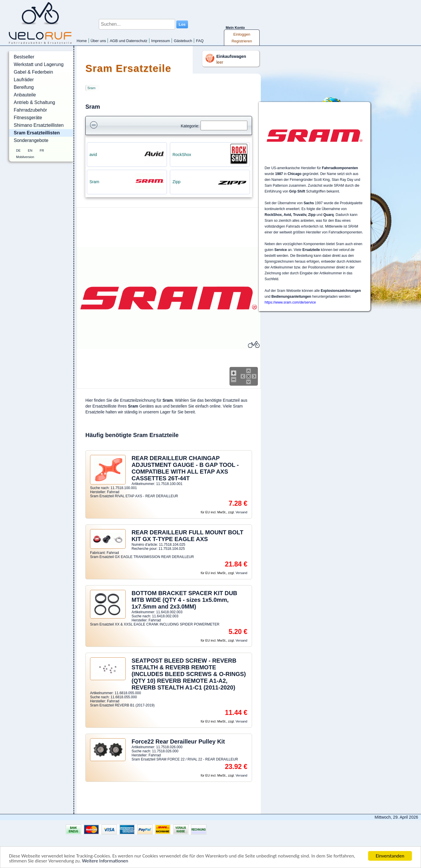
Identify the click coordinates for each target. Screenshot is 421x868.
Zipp (176, 182)
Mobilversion (25, 157)
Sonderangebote (31, 140)
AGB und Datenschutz (128, 41)
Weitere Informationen (105, 861)
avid (93, 155)
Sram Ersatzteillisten (37, 133)
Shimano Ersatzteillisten (39, 125)
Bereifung (24, 87)
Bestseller (24, 57)
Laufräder (24, 80)
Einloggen (242, 34)
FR (42, 150)
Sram (91, 88)
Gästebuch (183, 41)
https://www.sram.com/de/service (290, 302)
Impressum (161, 41)
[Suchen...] (137, 24)
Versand (241, 512)
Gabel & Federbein (33, 72)
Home (82, 41)
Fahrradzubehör (30, 110)
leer (220, 62)
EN (30, 150)
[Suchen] (224, 125)
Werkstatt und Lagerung (39, 64)
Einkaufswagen (231, 56)
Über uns (98, 41)
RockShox (182, 155)
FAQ (200, 41)
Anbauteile (25, 95)
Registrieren (242, 41)
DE (18, 150)
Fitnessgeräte (28, 118)
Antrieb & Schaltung (34, 102)
